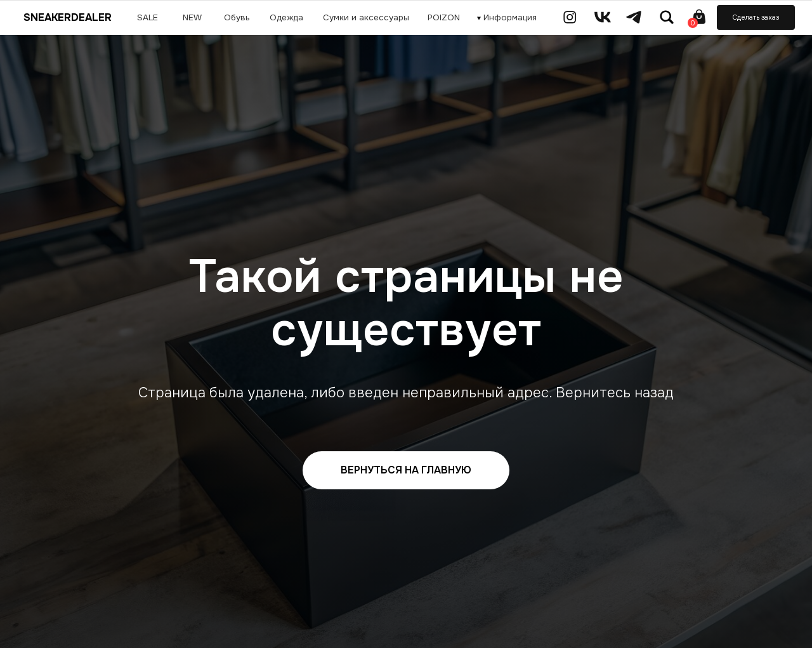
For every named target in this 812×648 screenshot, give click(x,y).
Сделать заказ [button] (756, 17)
